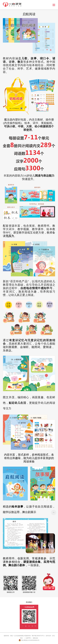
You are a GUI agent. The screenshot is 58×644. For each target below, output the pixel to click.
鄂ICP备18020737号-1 (38, 636)
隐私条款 (36, 638)
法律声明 (28, 638)
